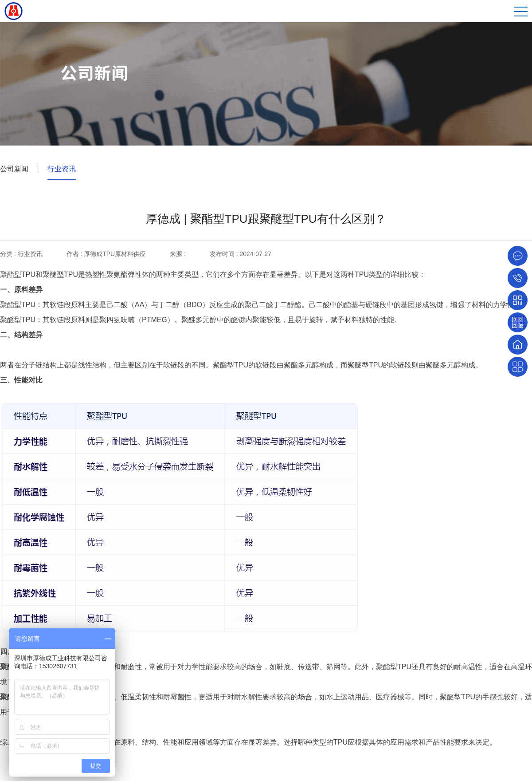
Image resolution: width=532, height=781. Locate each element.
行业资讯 (62, 169)
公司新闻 (14, 169)
